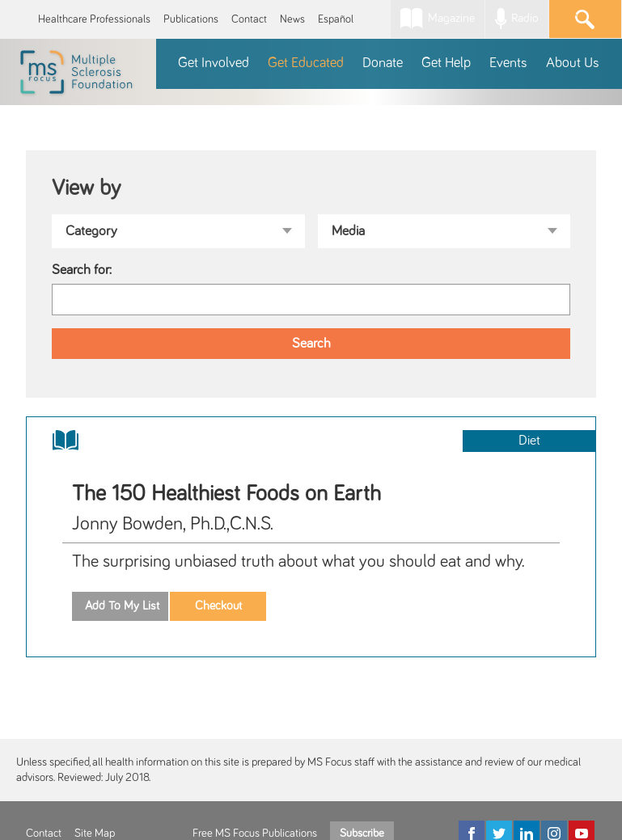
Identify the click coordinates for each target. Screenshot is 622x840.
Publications (191, 19)
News (292, 19)
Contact (249, 19)
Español (336, 19)
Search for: (82, 270)
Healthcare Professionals (94, 19)
